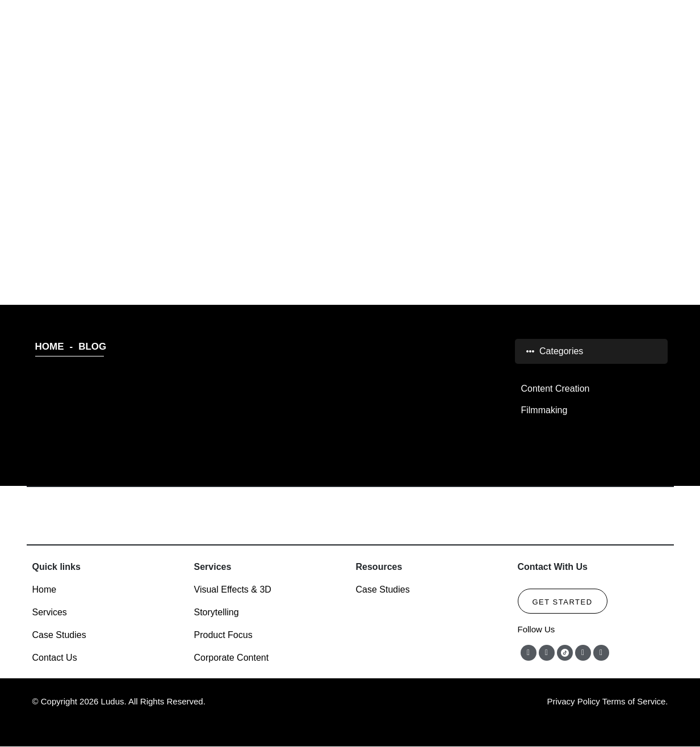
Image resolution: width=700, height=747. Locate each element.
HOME (50, 347)
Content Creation (555, 389)
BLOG (350, 147)
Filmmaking (544, 410)
